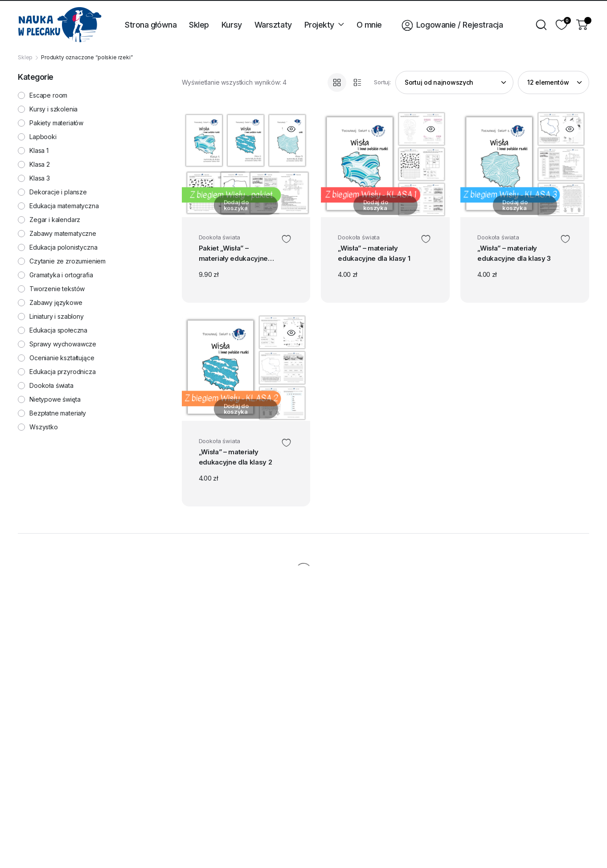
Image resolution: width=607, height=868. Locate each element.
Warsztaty (273, 25)
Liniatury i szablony (57, 317)
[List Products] (357, 82)
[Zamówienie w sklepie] (454, 82)
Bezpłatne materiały (58, 413)
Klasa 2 (40, 165)
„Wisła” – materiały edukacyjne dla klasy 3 (515, 256)
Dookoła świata (220, 237)
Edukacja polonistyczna (63, 247)
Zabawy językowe (56, 303)
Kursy (232, 25)
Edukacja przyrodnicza (63, 372)
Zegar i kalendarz (55, 220)
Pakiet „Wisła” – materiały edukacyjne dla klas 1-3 (238, 256)
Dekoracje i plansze (58, 192)
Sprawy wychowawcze (63, 344)
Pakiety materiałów (56, 123)
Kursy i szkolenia (53, 109)
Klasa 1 (39, 151)
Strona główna (151, 25)
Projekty (319, 25)
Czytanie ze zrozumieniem (68, 261)
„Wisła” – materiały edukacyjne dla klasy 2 (236, 460)
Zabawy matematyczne (63, 234)
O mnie (369, 25)
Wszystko (44, 427)
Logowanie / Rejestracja (449, 25)
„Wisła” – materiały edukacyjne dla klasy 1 (378, 255)
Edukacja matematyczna (64, 206)
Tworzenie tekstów (57, 289)
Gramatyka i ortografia (61, 275)
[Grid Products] (337, 82)
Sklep (199, 25)
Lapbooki (43, 137)
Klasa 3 (40, 178)
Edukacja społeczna (58, 330)
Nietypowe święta (55, 399)
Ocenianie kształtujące (62, 358)
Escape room (48, 95)
